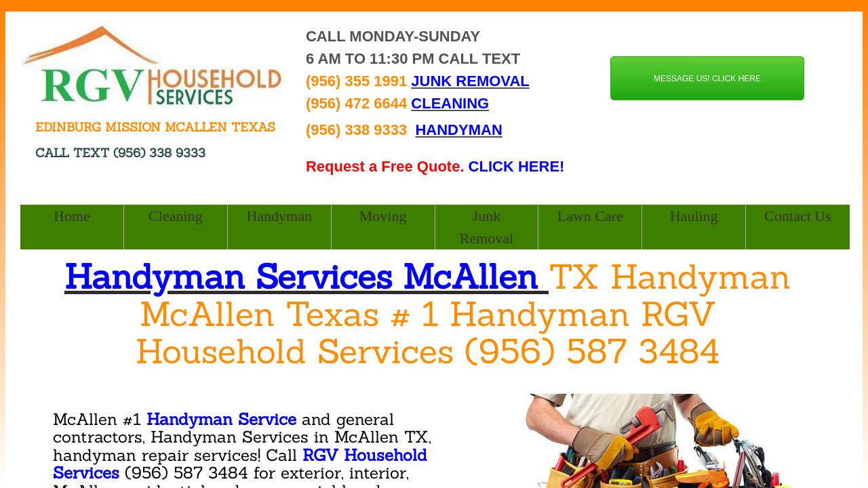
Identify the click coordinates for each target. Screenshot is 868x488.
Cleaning (175, 216)
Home (72, 216)
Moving (383, 216)
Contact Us (797, 216)
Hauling (694, 216)
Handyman (279, 216)
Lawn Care (590, 216)
